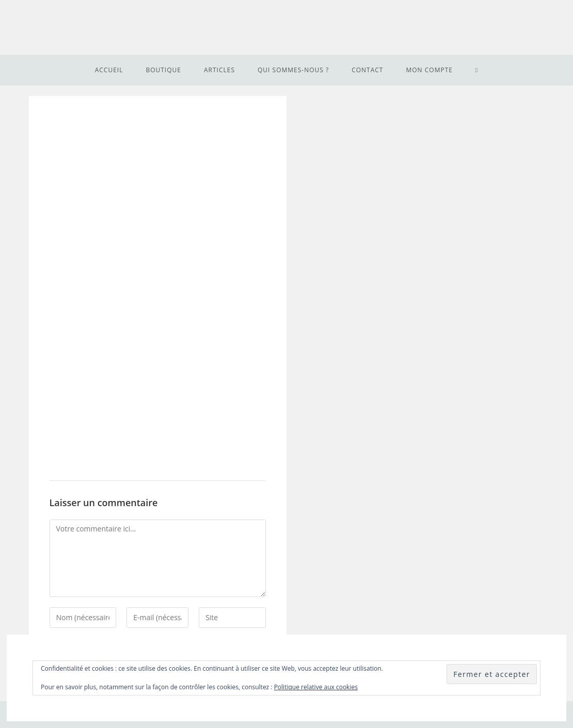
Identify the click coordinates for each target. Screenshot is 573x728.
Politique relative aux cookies (316, 687)
